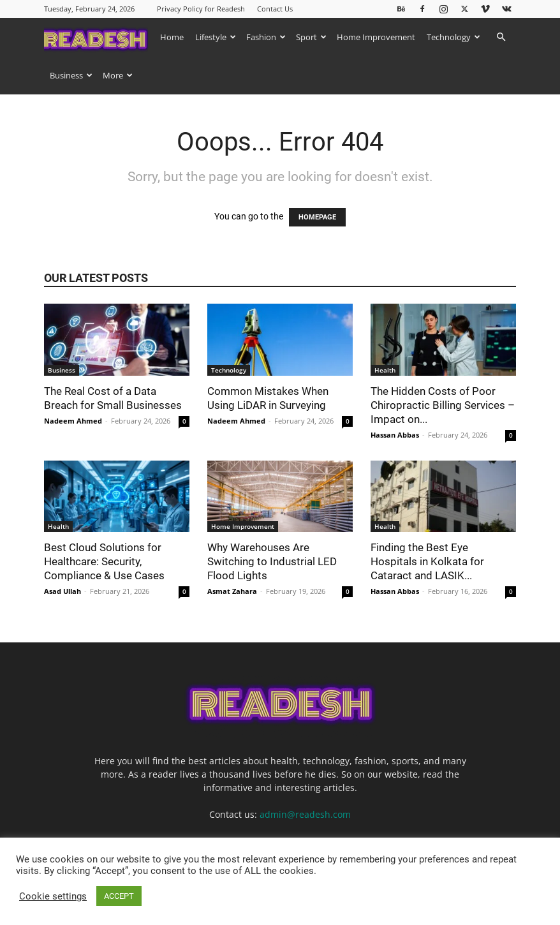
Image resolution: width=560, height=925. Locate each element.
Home (172, 37)
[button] (501, 37)
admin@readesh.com (305, 814)
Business (71, 75)
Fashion (266, 37)
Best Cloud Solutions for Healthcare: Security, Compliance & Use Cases (106, 561)
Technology (453, 37)
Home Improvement (376, 37)
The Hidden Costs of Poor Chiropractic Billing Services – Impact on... (443, 405)
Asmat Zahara (232, 591)
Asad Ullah (63, 591)
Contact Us (275, 9)
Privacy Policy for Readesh (201, 9)
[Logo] (99, 37)
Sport (311, 37)
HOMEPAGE (317, 217)
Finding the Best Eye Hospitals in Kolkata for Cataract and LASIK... (427, 561)
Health (385, 370)
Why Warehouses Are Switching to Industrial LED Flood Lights (272, 561)
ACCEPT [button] (119, 896)
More (118, 75)
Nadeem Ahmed (73, 421)
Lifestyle (216, 37)
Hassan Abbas (395, 435)
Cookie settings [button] (53, 896)
